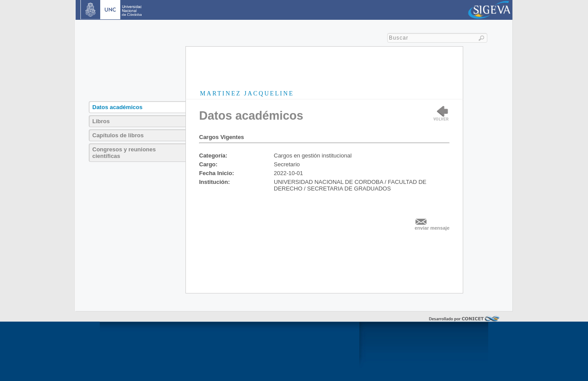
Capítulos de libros (118, 135)
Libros (101, 121)
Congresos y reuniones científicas (124, 153)
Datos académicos (117, 107)
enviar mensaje (432, 228)
